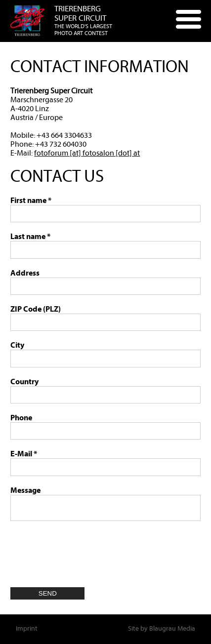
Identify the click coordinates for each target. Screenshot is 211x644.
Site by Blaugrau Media (162, 628)
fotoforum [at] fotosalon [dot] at (87, 153)
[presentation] (85, 550)
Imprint (27, 628)
